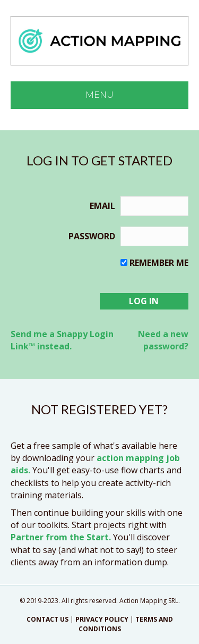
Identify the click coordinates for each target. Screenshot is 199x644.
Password (92, 236)
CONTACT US (47, 619)
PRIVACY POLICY (102, 619)
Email (102, 206)
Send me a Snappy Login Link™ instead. (62, 340)
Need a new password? (163, 340)
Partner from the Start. (61, 537)
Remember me (159, 263)
